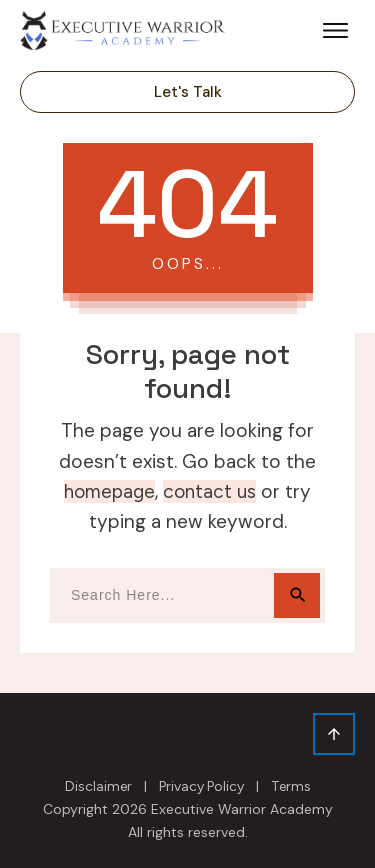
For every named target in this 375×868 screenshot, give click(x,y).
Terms (291, 786)
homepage (109, 491)
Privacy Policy (201, 786)
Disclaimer (98, 786)
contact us (209, 491)
